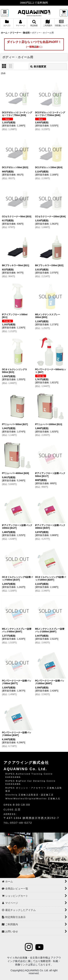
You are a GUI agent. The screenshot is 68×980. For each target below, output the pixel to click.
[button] (5, 13)
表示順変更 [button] (38, 67)
